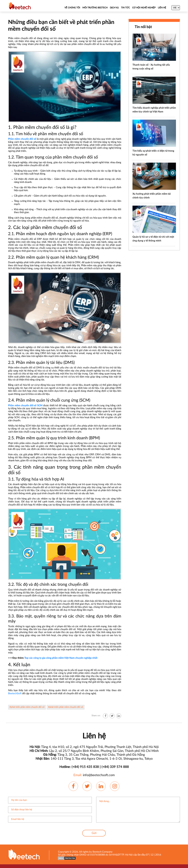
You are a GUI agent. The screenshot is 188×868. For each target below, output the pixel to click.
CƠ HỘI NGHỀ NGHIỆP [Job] (144, 8)
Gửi (94, 833)
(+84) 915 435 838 (85, 767)
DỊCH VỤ (114, 8)
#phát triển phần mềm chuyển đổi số (27, 707)
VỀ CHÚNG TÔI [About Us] (72, 8)
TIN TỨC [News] (125, 8)
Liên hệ (162, 8)
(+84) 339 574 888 (115, 767)
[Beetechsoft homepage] (20, 6)
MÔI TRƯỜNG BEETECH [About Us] (95, 8)
